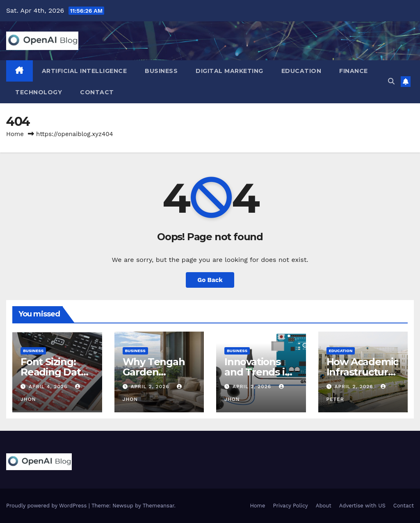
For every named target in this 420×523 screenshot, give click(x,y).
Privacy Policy (291, 506)
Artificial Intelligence (84, 71)
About (324, 506)
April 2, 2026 (151, 387)
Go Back (210, 280)
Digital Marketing (229, 71)
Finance (354, 71)
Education (301, 71)
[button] (391, 81)
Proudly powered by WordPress (47, 506)
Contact (97, 92)
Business (161, 71)
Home (15, 134)
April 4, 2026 (49, 387)
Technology (39, 92)
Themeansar (159, 506)
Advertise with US (362, 506)
